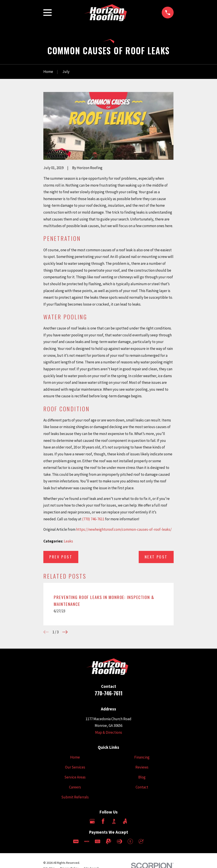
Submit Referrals (75, 797)
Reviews (142, 767)
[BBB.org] (114, 821)
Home (75, 757)
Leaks (68, 541)
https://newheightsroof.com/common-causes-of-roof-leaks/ (124, 529)
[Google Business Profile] (92, 821)
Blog (142, 777)
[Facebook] (103, 821)
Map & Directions (109, 732)
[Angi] (125, 821)
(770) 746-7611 (93, 519)
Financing (142, 757)
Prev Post (61, 557)
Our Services (75, 767)
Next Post (156, 557)
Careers (75, 787)
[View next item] (65, 632)
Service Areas (75, 777)
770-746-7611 (109, 693)
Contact (142, 787)
